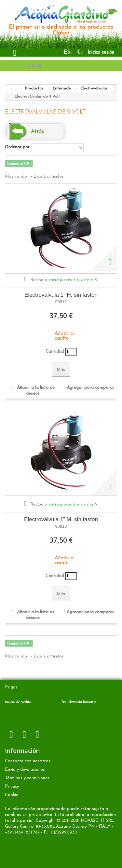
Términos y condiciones (27, 778)
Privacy (12, 787)
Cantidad (55, 352)
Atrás (37, 131)
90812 (61, 302)
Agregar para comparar (90, 388)
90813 (61, 526)
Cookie (12, 795)
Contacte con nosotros (28, 761)
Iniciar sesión (101, 53)
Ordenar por (17, 147)
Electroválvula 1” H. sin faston (61, 295)
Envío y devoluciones (25, 770)
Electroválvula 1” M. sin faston (61, 519)
